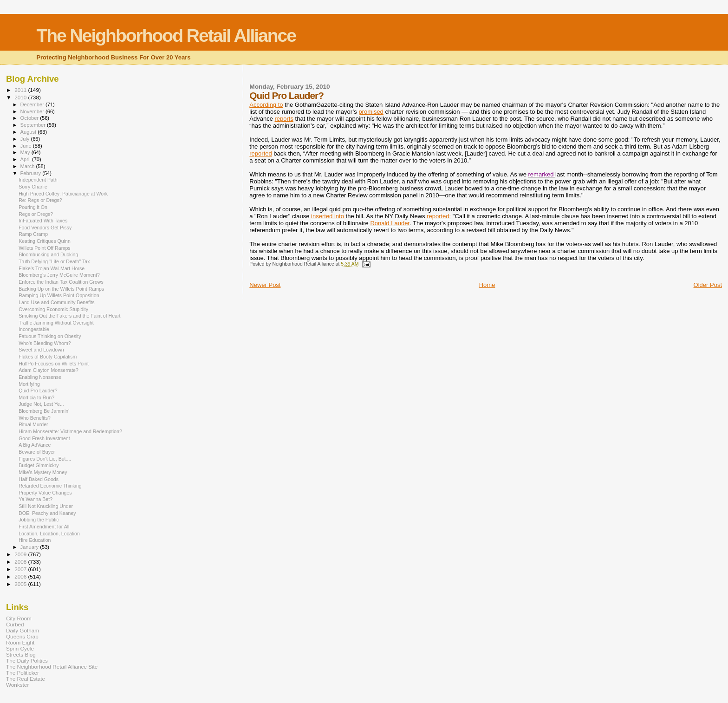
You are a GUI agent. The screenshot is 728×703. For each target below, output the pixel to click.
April (26, 159)
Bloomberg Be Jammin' (44, 411)
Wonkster (17, 685)
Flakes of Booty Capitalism (48, 357)
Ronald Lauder (390, 223)
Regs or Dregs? (36, 214)
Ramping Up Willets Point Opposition (59, 295)
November (33, 111)
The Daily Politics (27, 661)
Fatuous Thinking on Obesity (50, 336)
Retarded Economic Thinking (50, 486)
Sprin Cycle (20, 648)
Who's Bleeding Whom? (45, 343)
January (30, 547)
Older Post (708, 285)
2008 (21, 562)
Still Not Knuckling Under (46, 506)
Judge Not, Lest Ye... (41, 404)
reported (260, 153)
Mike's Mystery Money (43, 472)
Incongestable (34, 329)
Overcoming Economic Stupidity (53, 309)
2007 (21, 569)
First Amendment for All (44, 527)
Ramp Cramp (33, 234)
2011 (21, 90)
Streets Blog (21, 654)
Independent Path (38, 180)
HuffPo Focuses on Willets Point (54, 364)
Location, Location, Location (49, 534)
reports (284, 119)
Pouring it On (33, 207)
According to (266, 105)
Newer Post (265, 285)
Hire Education (35, 540)
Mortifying (29, 384)
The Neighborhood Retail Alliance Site (52, 667)
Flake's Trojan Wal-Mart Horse (52, 268)
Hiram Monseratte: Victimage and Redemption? (70, 431)
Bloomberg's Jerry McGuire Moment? (59, 275)
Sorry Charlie (33, 187)
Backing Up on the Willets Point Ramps (61, 289)
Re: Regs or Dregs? (40, 200)
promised (371, 112)
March (28, 166)
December (33, 104)
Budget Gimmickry (39, 465)
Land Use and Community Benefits (56, 302)
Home (487, 285)
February (32, 173)
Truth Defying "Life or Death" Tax (54, 261)
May (26, 152)
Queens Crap (22, 636)
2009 (21, 554)
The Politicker (23, 673)
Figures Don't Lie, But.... (45, 459)
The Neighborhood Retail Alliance (166, 36)
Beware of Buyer (37, 452)
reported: (439, 216)
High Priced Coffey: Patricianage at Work (63, 194)
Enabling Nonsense (40, 377)
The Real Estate (26, 679)
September (34, 125)
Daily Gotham (23, 630)
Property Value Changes (45, 493)
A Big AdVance (35, 445)
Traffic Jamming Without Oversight (56, 323)
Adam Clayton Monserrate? (49, 370)
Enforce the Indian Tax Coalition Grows (61, 282)
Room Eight (20, 642)
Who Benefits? (35, 418)
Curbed (15, 624)
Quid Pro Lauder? (38, 391)
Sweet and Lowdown (41, 350)
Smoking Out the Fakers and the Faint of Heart (69, 316)
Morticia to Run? (36, 397)
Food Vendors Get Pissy (45, 228)
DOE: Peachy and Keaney (47, 513)
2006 (21, 576)
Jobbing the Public (39, 520)
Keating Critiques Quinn (45, 241)
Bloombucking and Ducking (48, 254)
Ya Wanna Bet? (36, 499)
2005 (21, 584)
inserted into (328, 216)
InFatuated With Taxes (43, 221)
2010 (21, 97)
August (29, 132)
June (27, 146)
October (30, 118)
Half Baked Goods (39, 479)
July (26, 139)
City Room (19, 618)
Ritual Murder (33, 424)
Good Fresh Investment (44, 438)
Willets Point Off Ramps (45, 248)
